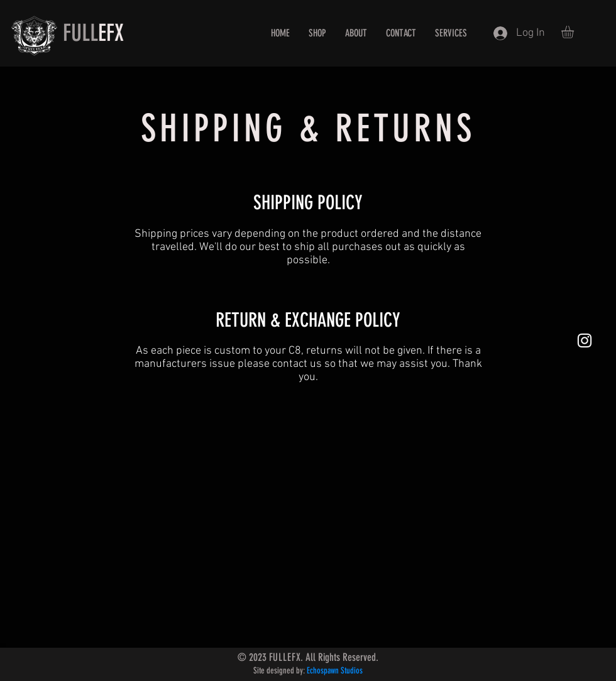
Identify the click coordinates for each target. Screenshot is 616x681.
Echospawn (323, 671)
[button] (575, 32)
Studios (351, 671)
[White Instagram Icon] (585, 340)
